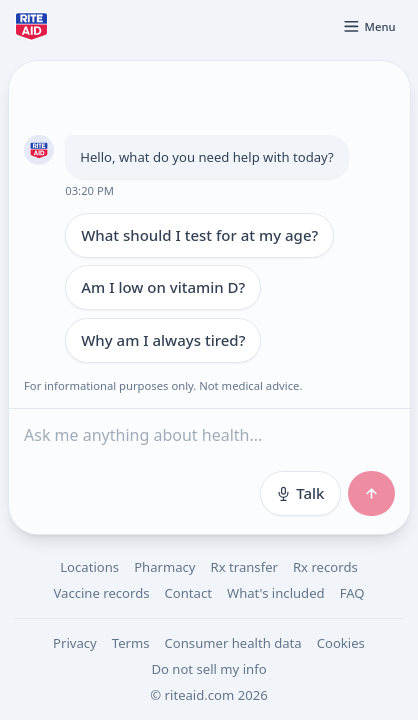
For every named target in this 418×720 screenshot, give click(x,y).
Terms (131, 643)
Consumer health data (233, 643)
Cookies (341, 643)
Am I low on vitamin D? (163, 287)
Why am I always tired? (163, 340)
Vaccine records (101, 593)
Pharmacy (164, 567)
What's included (276, 593)
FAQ (352, 593)
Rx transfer (244, 567)
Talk (299, 493)
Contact (188, 593)
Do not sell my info (208, 669)
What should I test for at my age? (199, 235)
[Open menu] (369, 26)
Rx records (325, 567)
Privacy (75, 643)
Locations (89, 567)
